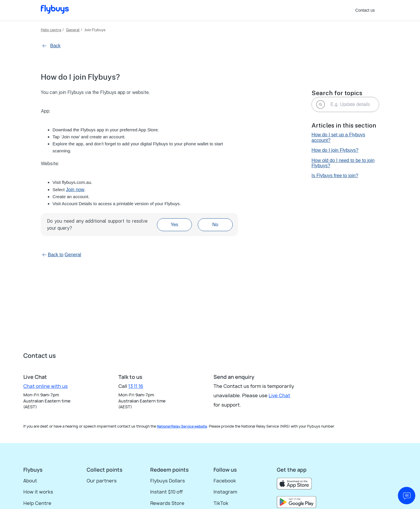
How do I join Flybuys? (335, 150)
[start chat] (407, 496)
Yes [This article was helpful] (174, 225)
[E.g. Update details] (345, 104)
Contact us (365, 10)
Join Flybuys (95, 30)
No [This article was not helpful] (215, 225)
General (73, 30)
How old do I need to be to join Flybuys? (343, 163)
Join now (75, 190)
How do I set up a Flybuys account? (338, 137)
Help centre (51, 30)
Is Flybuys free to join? (335, 176)
